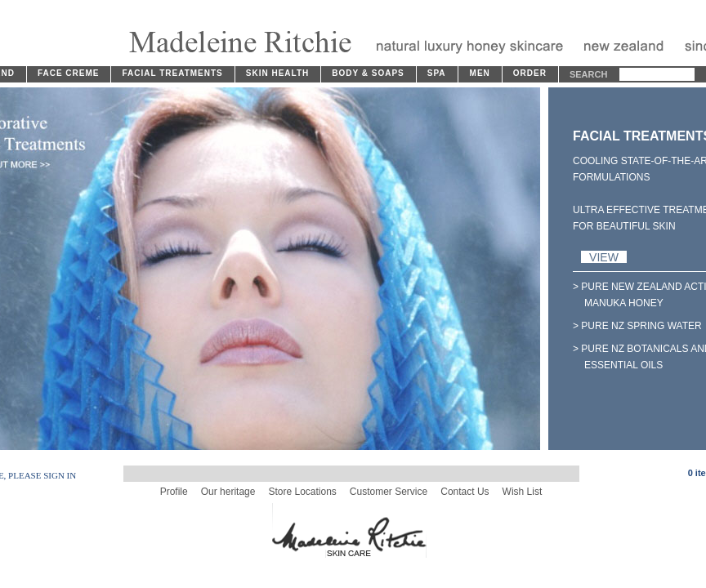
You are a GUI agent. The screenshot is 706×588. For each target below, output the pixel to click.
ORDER (530, 73)
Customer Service (389, 492)
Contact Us (465, 492)
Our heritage (228, 492)
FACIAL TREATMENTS (172, 73)
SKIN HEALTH (277, 73)
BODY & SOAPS (368, 73)
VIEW (604, 257)
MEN (480, 73)
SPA (437, 73)
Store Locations (302, 492)
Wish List (523, 492)
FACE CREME (69, 73)
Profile (174, 492)
